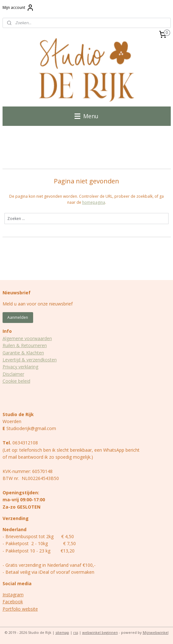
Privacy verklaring (20, 367)
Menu (86, 116)
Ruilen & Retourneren (25, 345)
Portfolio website (20, 609)
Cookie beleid (16, 381)
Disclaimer (13, 374)
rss (76, 632)
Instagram (13, 595)
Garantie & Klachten (23, 353)
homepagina (94, 202)
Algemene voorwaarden (27, 338)
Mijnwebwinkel (156, 632)
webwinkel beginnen (100, 632)
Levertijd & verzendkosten (30, 360)
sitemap (62, 632)
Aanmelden (18, 317)
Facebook (13, 602)
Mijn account (18, 8)
